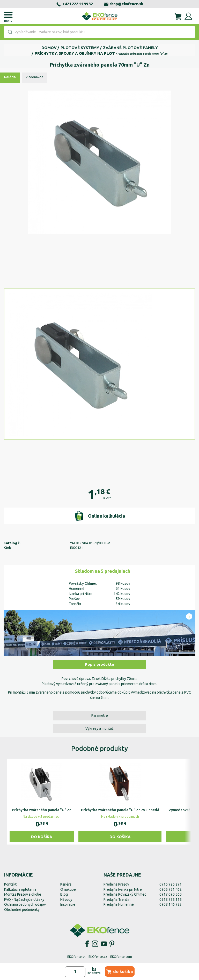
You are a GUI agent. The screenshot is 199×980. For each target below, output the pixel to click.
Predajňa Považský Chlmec (125, 894)
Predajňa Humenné (119, 904)
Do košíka (42, 837)
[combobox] (99, 32)
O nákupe (68, 889)
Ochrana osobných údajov (25, 904)
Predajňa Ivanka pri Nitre (123, 889)
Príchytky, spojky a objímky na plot (75, 53)
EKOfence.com (121, 957)
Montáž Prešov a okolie (23, 894)
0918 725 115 (171, 899)
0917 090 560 (171, 894)
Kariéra (66, 884)
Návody (66, 899)
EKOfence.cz (98, 957)
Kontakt (10, 884)
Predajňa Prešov (116, 884)
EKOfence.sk (76, 957)
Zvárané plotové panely (130, 48)
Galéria (10, 77)
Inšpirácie (68, 904)
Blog (64, 894)
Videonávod (34, 77)
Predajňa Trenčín (117, 899)
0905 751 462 (171, 889)
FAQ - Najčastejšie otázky (24, 899)
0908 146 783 (171, 904)
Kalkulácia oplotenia (20, 889)
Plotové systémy (80, 48)
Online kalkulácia (99, 516)
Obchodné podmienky (22, 910)
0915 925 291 (171, 884)
